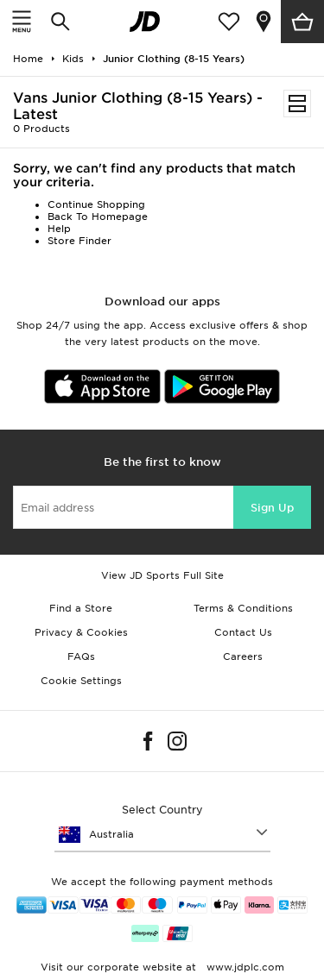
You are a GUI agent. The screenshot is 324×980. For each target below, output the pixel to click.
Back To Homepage (98, 217)
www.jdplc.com (244, 967)
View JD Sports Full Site (162, 575)
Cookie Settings (81, 681)
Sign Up (272, 508)
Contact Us (243, 632)
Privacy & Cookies (81, 632)
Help (59, 229)
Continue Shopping (96, 204)
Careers (243, 656)
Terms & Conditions (243, 608)
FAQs (81, 656)
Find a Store (81, 608)
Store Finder (79, 241)
